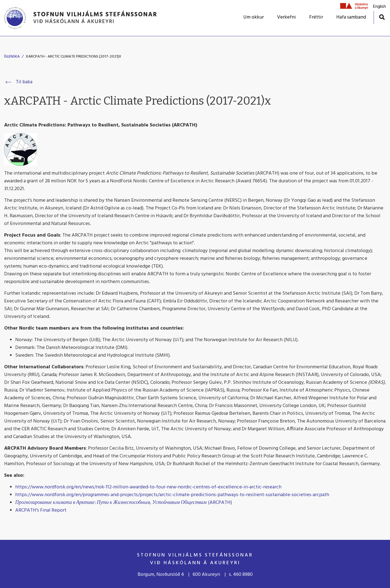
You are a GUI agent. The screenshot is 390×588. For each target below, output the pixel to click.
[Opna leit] (382, 17)
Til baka (24, 82)
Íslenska (12, 57)
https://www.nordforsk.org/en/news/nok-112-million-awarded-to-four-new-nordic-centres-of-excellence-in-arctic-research (148, 487)
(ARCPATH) (124, 503)
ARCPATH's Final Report (41, 510)
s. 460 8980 (241, 575)
